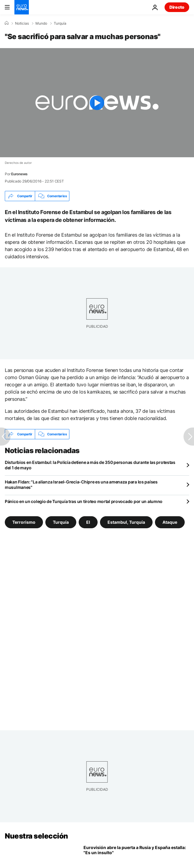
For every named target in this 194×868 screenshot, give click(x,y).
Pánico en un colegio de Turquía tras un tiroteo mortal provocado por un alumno (84, 501)
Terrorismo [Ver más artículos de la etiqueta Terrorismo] (24, 522)
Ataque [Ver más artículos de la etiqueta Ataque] (170, 522)
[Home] (7, 23)
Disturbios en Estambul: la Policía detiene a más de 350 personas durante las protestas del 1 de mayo (90, 465)
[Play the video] (97, 103)
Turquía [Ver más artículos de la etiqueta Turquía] (61, 522)
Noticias (22, 23)
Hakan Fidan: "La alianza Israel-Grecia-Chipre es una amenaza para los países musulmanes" (81, 485)
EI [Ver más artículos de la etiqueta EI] (88, 522)
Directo (177, 7)
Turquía (60, 23)
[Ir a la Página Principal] (22, 7)
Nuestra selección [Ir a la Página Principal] (36, 836)
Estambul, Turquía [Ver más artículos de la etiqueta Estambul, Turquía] (126, 522)
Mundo (41, 23)
